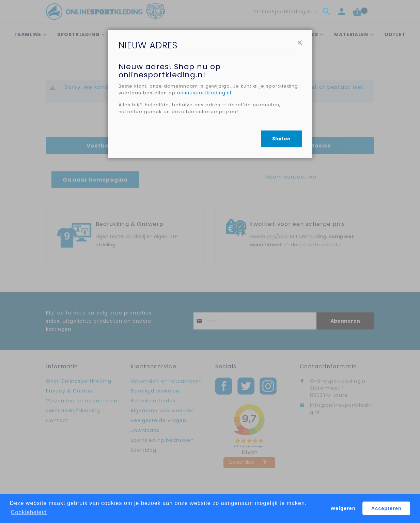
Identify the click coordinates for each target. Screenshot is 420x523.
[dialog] (210, 261)
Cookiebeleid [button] (29, 512)
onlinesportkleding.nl (243, 116)
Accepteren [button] (386, 508)
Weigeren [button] (343, 508)
